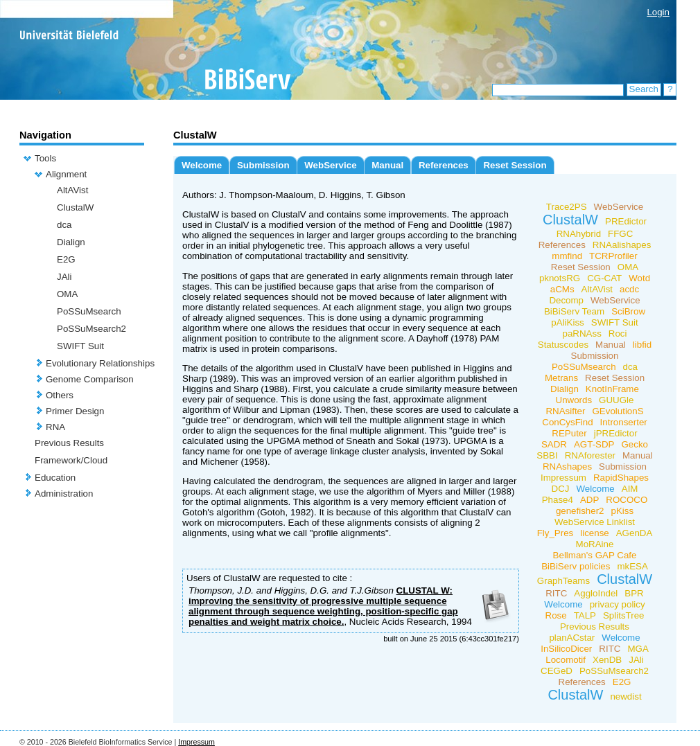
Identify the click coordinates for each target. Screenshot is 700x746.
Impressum (563, 478)
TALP (585, 615)
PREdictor (626, 221)
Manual (387, 165)
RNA (55, 427)
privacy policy (618, 604)
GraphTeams (563, 581)
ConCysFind (567, 422)
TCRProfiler (613, 256)
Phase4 (558, 500)
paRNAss (582, 334)
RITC (556, 593)
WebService (330, 165)
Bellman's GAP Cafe (595, 555)
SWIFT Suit (80, 346)
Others (60, 395)
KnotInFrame (612, 389)
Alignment (66, 174)
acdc (629, 289)
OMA (67, 294)
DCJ (561, 489)
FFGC (620, 234)
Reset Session (515, 165)
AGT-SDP (594, 444)
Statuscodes (563, 345)
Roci (618, 334)
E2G (66, 259)
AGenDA (635, 533)
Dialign (71, 242)
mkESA (632, 566)
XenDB (607, 660)
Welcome (202, 165)
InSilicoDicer (566, 649)
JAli (64, 277)
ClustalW (75, 207)
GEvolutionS (618, 411)
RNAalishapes (622, 245)
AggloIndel (596, 593)
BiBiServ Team (574, 311)
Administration (64, 494)
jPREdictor (616, 433)
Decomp (566, 300)
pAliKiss (567, 322)
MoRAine (595, 544)
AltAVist (72, 190)
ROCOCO (627, 500)
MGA (638, 649)
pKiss (623, 511)
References (444, 165)
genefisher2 (580, 511)
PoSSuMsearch (89, 311)
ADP (589, 500)
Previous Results (69, 443)
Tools (45, 158)
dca (64, 225)
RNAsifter (565, 411)
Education (55, 478)
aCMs (562, 289)
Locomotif (566, 660)
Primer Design (75, 411)
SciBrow (628, 311)
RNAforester (590, 455)
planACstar (572, 638)
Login (658, 12)
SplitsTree (624, 615)
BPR (634, 593)
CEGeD (557, 671)
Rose (556, 615)
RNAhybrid (579, 234)
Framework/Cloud (71, 460)
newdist (625, 696)
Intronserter (624, 422)
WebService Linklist (595, 522)
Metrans (561, 378)
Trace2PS (567, 207)
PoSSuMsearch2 (91, 329)
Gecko (635, 444)
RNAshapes (567, 467)
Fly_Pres (555, 533)
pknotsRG (560, 278)
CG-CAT (604, 278)
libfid (642, 345)
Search (644, 89)
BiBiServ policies (576, 566)
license (595, 533)
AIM (630, 489)
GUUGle (616, 400)
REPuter (569, 433)
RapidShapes (621, 478)
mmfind (567, 256)
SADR (554, 444)
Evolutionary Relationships (100, 363)
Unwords (574, 400)
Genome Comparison (90, 379)
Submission (263, 165)
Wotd (639, 278)
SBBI (547, 455)
